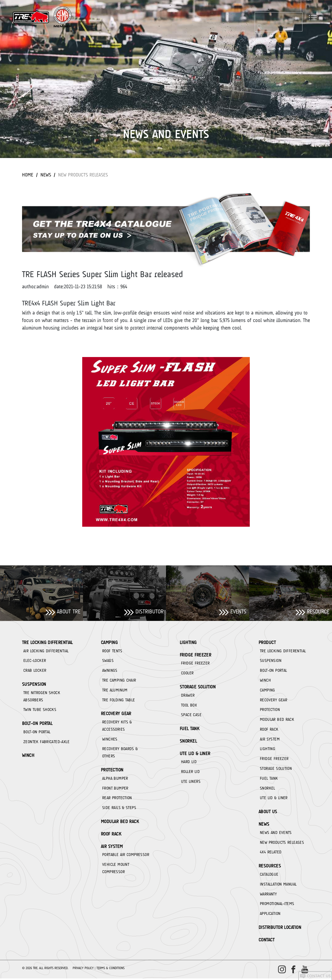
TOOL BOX (189, 706)
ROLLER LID (190, 773)
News (46, 175)
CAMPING (109, 643)
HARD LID (189, 763)
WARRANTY (268, 896)
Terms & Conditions (110, 969)
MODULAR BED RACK (120, 823)
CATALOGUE (269, 876)
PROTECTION (112, 771)
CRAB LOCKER (35, 671)
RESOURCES (270, 867)
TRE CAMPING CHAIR (119, 681)
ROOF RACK (111, 835)
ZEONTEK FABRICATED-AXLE (46, 743)
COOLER (187, 674)
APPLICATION (270, 915)
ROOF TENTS (112, 651)
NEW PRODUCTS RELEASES (84, 175)
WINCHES (110, 740)
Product (267, 643)
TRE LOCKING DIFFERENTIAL (47, 643)
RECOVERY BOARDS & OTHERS (120, 753)
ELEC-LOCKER (35, 661)
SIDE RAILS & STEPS (119, 809)
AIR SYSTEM (112, 848)
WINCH (28, 756)
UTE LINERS (191, 783)
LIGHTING (188, 643)
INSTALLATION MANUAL (278, 886)
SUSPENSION (34, 685)
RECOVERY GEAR (116, 714)
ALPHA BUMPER (115, 779)
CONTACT (267, 942)
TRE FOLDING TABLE (119, 701)
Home (28, 175)
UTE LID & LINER (195, 754)
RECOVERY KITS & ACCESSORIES (117, 727)
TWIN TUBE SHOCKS (40, 710)
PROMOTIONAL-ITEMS (277, 906)
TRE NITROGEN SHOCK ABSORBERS (42, 697)
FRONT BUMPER (115, 789)
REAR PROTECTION (117, 799)
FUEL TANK (190, 729)
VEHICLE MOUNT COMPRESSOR (116, 870)
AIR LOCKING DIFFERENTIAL (46, 651)
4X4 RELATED (271, 854)
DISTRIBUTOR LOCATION (280, 929)
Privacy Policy (83, 969)
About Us (268, 813)
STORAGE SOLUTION (198, 687)
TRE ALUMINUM (115, 691)
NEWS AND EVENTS (276, 834)
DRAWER (188, 696)
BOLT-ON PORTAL (37, 724)
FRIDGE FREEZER (195, 655)
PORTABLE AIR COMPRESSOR (126, 856)
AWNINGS (110, 671)
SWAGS (108, 661)
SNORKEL (188, 742)
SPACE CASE (191, 716)
